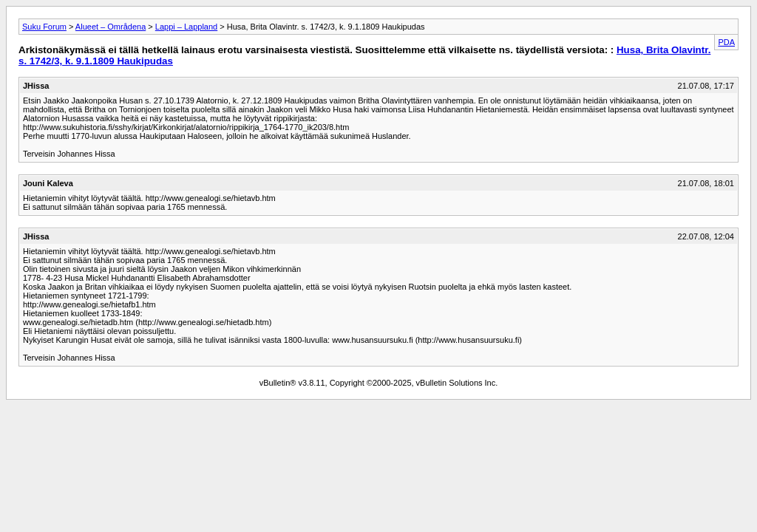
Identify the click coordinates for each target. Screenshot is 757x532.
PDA (726, 42)
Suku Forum (44, 27)
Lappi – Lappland (186, 27)
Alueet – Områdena (111, 27)
